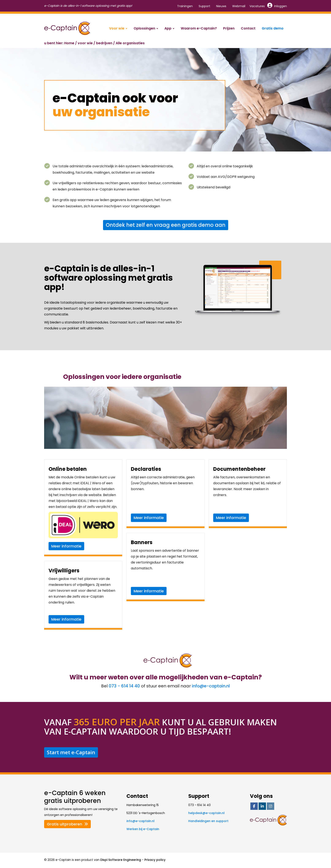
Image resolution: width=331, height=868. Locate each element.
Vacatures (257, 6)
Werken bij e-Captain (143, 829)
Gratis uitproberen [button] (67, 824)
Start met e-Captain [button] (71, 752)
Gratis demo (273, 28)
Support (204, 6)
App (169, 28)
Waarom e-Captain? (199, 28)
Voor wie (118, 28)
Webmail (239, 6)
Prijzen (229, 28)
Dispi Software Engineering (121, 860)
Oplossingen (146, 28)
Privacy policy (155, 860)
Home (69, 43)
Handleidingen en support (208, 821)
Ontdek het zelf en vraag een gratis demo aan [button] (166, 225)
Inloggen (277, 6)
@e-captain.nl (211, 686)
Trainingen (185, 6)
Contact (248, 28)
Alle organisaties (130, 43)
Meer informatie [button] (66, 546)
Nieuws (221, 6)
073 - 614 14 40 (124, 686)
